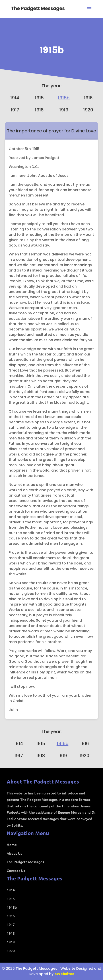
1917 (15, 110)
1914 (15, 98)
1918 (39, 110)
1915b (52, 50)
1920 (88, 110)
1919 (64, 110)
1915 (39, 98)
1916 (88, 98)
